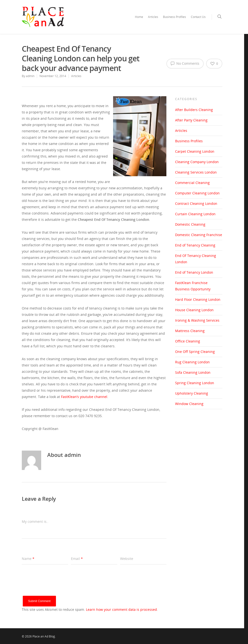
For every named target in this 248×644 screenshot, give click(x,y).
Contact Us (198, 17)
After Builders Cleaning (194, 110)
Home (139, 17)
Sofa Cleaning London (193, 372)
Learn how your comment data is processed (121, 609)
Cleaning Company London (197, 162)
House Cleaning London (194, 310)
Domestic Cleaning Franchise (199, 235)
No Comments (185, 63)
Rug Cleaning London (192, 362)
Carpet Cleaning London (195, 151)
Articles (153, 17)
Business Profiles (174, 17)
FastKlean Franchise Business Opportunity (193, 286)
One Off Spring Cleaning (195, 352)
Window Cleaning (189, 404)
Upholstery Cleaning (192, 393)
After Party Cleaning (191, 120)
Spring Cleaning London (195, 383)
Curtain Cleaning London (195, 214)
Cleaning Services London (196, 172)
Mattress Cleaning (190, 331)
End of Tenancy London (194, 272)
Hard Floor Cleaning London (198, 299)
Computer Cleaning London (197, 193)
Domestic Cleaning (190, 224)
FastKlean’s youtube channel (84, 397)
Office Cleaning (188, 341)
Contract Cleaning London (196, 203)
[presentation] (59, 586)
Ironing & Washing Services (197, 320)
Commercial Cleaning (192, 183)
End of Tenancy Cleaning (195, 245)
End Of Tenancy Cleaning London (196, 259)
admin (30, 76)
